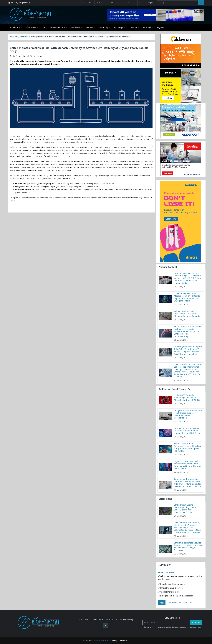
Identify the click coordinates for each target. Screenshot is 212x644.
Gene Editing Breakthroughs (171, 584)
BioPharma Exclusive (116, 3)
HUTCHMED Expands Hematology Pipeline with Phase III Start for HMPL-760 (187, 398)
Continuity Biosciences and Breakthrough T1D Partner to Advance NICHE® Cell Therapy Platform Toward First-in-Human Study (188, 278)
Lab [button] (43, 27)
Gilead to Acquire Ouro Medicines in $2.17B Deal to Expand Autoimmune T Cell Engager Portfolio (187, 297)
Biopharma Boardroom (100, 640)
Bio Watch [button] (147, 27)
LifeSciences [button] (31, 27)
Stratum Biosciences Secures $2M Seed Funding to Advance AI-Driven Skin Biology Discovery (188, 546)
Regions (14, 36)
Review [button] (134, 27)
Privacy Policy (126, 619)
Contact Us (111, 619)
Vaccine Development (169, 592)
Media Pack (101, 3)
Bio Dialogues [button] (119, 27)
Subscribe (132, 3)
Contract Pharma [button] (58, 27)
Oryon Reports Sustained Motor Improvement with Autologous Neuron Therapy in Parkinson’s (187, 465)
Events (142, 3)
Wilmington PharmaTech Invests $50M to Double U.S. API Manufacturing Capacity (187, 314)
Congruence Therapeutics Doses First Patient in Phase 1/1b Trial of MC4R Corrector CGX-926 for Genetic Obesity (187, 483)
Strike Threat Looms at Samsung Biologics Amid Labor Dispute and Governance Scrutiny (186, 508)
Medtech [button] (89, 27)
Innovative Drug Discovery (171, 588)
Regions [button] (160, 27)
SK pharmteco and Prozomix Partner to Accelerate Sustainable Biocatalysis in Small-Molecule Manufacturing (187, 331)
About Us (84, 619)
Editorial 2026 (87, 3)
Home (76, 3)
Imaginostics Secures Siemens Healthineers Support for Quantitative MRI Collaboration (188, 414)
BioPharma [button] (15, 27)
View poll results (174, 602)
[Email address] (166, 622)
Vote (162, 603)
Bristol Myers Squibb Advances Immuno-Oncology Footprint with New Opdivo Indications (188, 447)
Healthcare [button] (75, 27)
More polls (187, 602)
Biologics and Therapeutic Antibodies (175, 596)
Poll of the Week (166, 572)
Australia (24, 36)
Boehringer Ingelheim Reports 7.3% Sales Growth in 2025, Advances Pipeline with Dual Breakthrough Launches (188, 350)
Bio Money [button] (103, 27)
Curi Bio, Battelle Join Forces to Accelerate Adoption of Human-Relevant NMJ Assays (188, 431)
